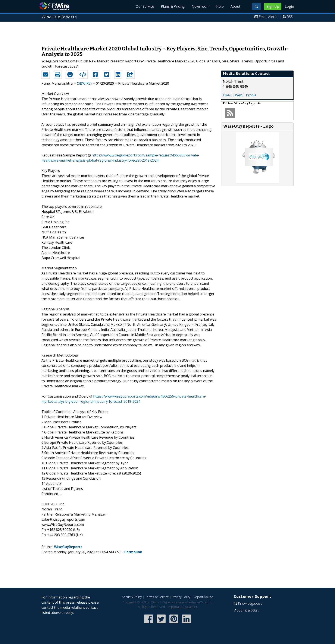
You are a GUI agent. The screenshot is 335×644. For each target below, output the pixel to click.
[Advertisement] (167, 32)
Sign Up (273, 6)
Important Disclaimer (182, 607)
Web (239, 95)
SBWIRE (84, 83)
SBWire (54, 6)
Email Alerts (268, 17)
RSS (290, 17)
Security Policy (132, 597)
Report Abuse (203, 597)
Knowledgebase (250, 603)
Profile (251, 95)
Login (289, 6)
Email (227, 95)
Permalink (133, 552)
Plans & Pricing (173, 6)
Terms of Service (157, 597)
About (235, 6)
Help (220, 6)
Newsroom (201, 6)
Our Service (145, 6)
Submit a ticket (248, 610)
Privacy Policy (181, 597)
